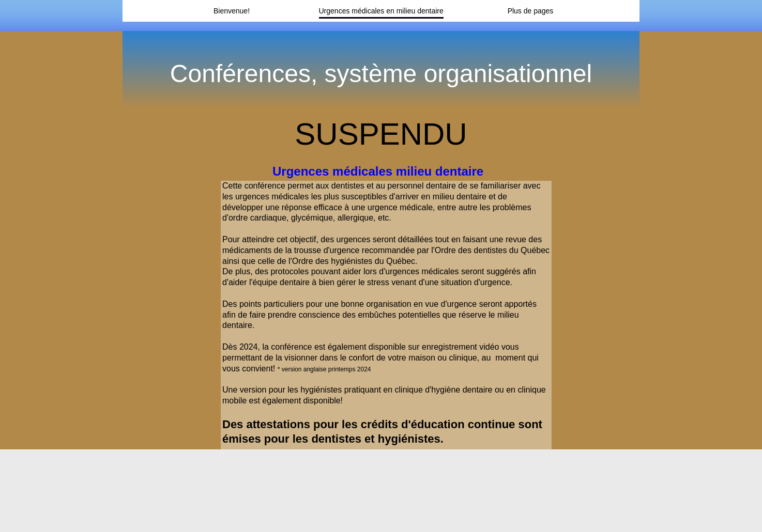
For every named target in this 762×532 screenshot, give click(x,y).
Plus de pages (531, 11)
